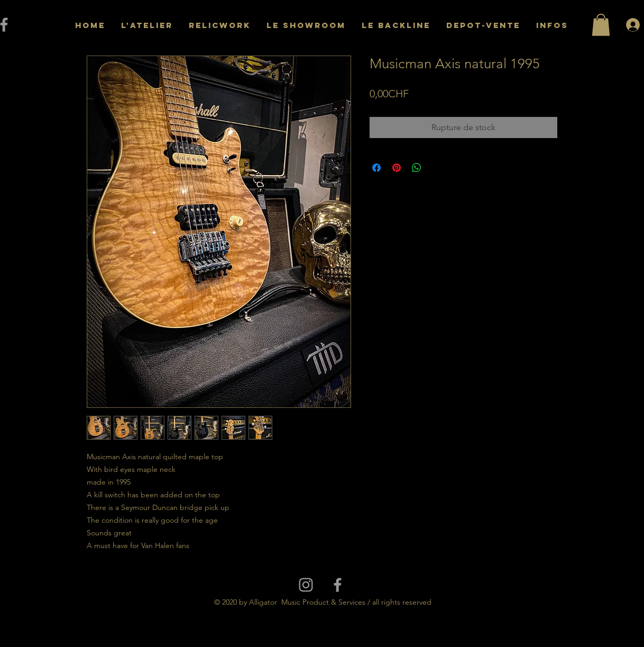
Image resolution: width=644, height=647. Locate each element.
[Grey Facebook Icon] (338, 585)
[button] (601, 25)
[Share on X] (437, 168)
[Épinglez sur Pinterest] (397, 168)
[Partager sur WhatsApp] (417, 168)
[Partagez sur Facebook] (376, 168)
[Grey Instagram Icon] (306, 585)
